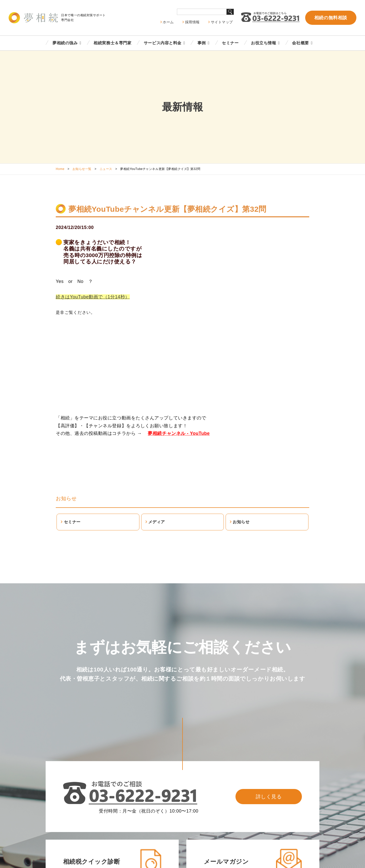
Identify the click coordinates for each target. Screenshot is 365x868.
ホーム (168, 22)
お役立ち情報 (263, 43)
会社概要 (300, 43)
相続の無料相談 (331, 18)
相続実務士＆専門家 (112, 43)
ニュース (106, 169)
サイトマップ (222, 22)
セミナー (230, 43)
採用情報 (192, 22)
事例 (202, 43)
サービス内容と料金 (163, 43)
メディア (157, 522)
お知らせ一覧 (82, 169)
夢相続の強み (65, 43)
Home (60, 169)
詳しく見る (269, 797)
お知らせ (66, 498)
